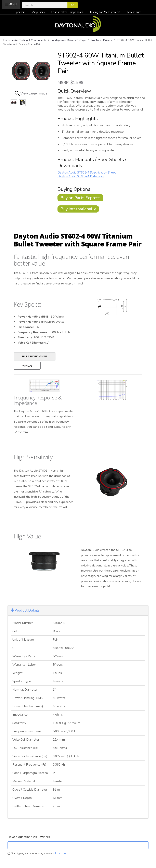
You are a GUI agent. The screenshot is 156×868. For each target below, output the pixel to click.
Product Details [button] (25, 610)
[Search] (45, 5)
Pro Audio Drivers (101, 40)
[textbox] (78, 845)
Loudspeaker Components (67, 12)
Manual (27, 366)
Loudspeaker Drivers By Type (68, 40)
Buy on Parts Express (80, 198)
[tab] (78, 610)
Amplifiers (38, 12)
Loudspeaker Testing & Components (25, 40)
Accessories (134, 12)
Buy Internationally (78, 209)
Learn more (62, 853)
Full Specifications (35, 356)
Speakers (20, 12)
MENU (13, 4)
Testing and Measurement (105, 12)
